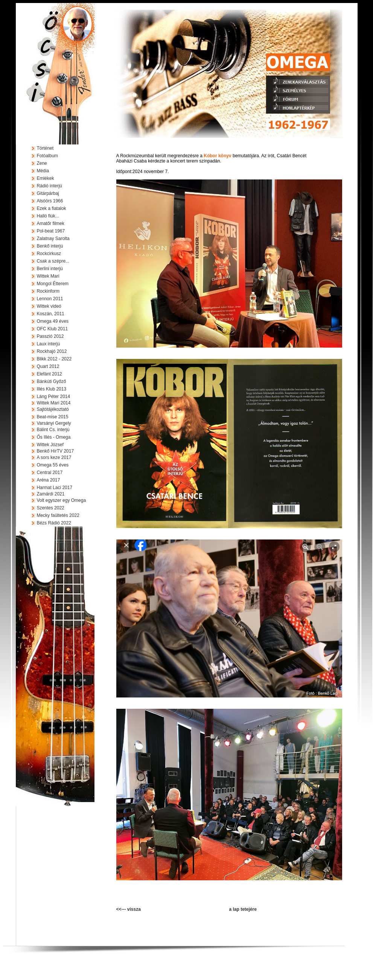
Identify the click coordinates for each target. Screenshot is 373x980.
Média (43, 171)
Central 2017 (49, 473)
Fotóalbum (47, 156)
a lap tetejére (243, 909)
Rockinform (48, 291)
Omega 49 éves (53, 321)
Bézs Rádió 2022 (54, 523)
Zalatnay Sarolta (53, 239)
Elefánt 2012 (49, 374)
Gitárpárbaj (48, 193)
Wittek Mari (48, 276)
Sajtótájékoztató (53, 409)
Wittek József (50, 445)
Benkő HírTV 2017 (55, 451)
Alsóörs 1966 (50, 201)
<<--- (122, 909)
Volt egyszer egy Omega (61, 500)
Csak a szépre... (53, 261)
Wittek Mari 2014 (53, 403)
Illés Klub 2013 (51, 389)
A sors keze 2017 (54, 457)
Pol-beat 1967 (51, 231)
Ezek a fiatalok (51, 208)
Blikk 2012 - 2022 (54, 359)
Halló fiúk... (48, 216)
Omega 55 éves (53, 465)
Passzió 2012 (50, 336)
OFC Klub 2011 (52, 329)
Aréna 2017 (48, 480)
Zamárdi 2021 (50, 494)
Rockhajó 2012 (52, 351)
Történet (45, 148)
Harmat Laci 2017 (54, 488)
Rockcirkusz (49, 254)
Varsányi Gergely (54, 423)
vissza (134, 909)
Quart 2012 (48, 366)
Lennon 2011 (50, 299)
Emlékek (45, 178)
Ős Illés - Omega (53, 437)
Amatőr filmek (50, 223)
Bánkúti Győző (51, 381)
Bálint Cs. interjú (53, 430)
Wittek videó (49, 306)
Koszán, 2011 (50, 314)
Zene (42, 163)
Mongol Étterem (53, 284)
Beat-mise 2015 (52, 417)
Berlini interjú (49, 269)
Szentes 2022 (50, 508)
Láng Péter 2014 (53, 397)
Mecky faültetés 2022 (58, 515)
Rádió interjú (49, 186)
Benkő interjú (50, 246)
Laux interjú (48, 344)
